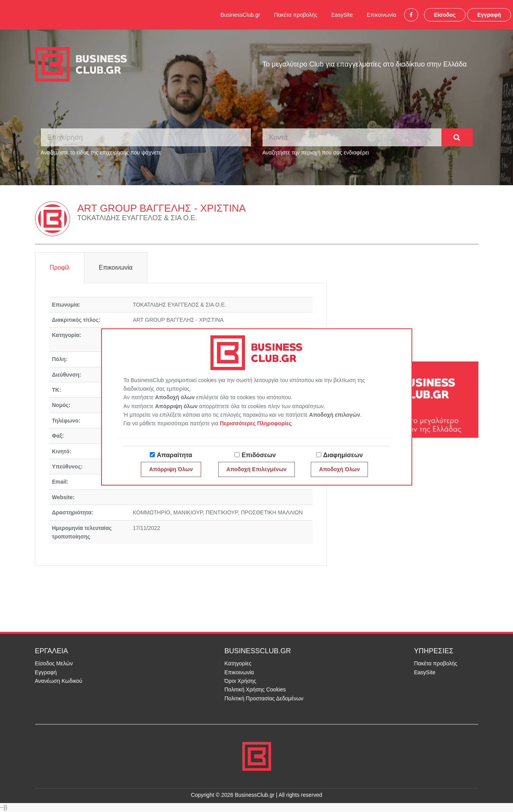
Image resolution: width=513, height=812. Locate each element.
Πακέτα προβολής (296, 15)
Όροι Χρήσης (240, 681)
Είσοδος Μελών (54, 663)
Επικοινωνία (382, 15)
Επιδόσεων (259, 455)
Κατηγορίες (238, 663)
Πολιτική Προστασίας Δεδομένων (264, 698)
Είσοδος (445, 15)
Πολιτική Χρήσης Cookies (255, 689)
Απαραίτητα (174, 455)
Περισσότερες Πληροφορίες (256, 423)
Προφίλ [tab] (60, 267)
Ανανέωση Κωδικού (59, 681)
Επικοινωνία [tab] (116, 267)
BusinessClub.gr (240, 15)
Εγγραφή (489, 15)
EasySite (342, 15)
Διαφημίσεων (343, 455)
